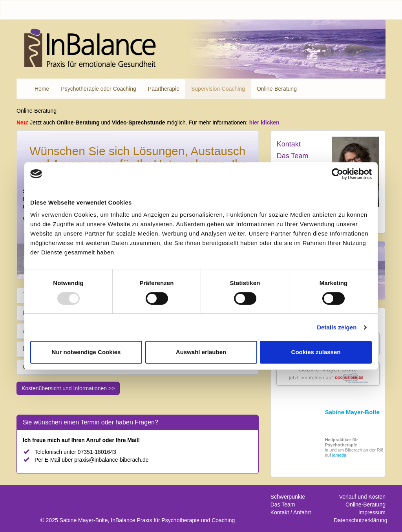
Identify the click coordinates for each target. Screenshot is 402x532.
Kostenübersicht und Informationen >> (68, 388)
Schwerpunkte (288, 497)
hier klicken (264, 122)
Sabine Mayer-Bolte (328, 369)
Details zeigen (337, 327)
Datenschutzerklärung (360, 520)
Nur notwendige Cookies (86, 352)
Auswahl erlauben (201, 352)
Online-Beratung (365, 505)
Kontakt (289, 144)
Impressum (372, 512)
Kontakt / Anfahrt (291, 512)
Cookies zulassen (316, 352)
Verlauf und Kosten (362, 497)
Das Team (293, 156)
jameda (339, 455)
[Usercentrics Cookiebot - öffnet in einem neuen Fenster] (337, 174)
